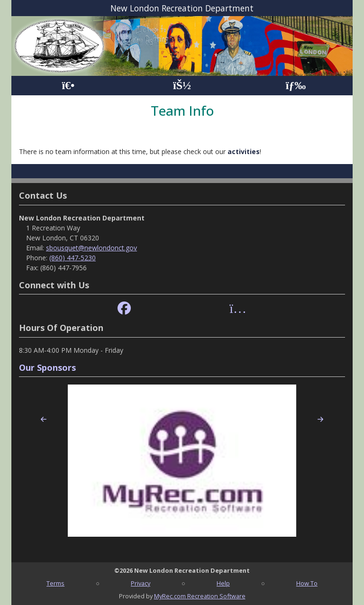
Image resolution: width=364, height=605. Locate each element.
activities (244, 151)
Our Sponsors (47, 367)
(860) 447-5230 (73, 258)
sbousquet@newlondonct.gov (91, 248)
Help (223, 583)
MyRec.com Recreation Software (200, 596)
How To (307, 583)
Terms (55, 583)
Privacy (141, 583)
